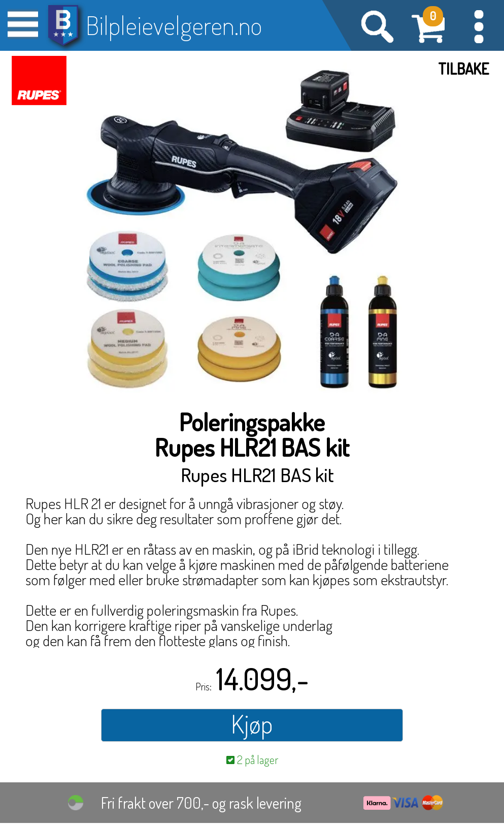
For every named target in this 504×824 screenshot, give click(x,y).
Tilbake (463, 69)
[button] (479, 25)
